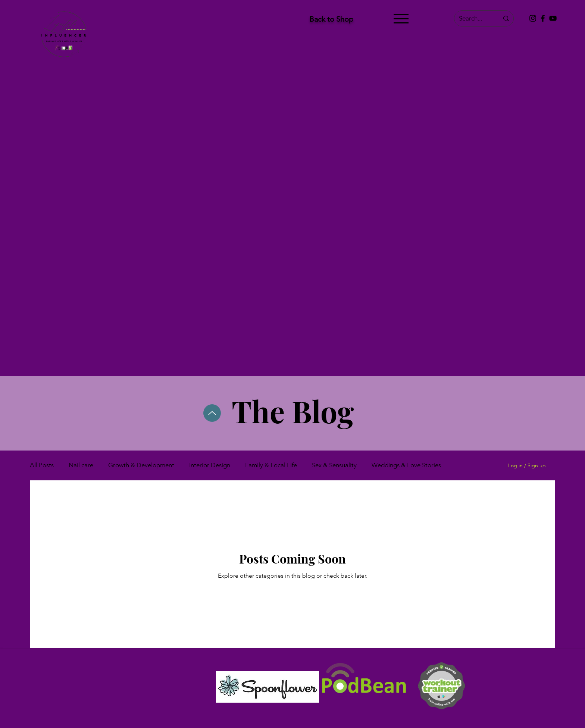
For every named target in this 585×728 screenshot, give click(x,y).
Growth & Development (141, 465)
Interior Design (210, 465)
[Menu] (401, 18)
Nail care (81, 465)
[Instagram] (533, 18)
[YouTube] (553, 18)
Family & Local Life (271, 465)
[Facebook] (543, 18)
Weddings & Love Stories (406, 465)
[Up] (212, 413)
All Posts (42, 465)
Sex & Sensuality (334, 465)
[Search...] (473, 18)
